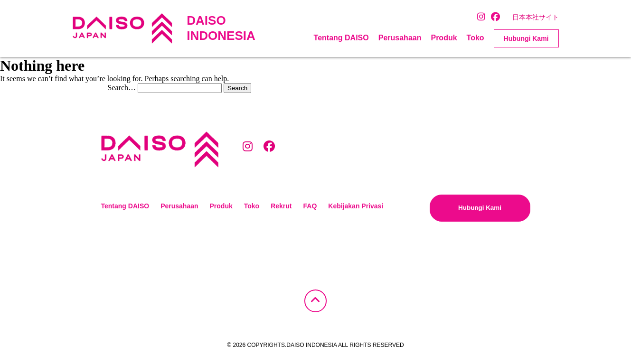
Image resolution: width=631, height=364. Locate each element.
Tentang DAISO (341, 38)
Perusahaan (400, 38)
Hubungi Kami (526, 38)
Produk (444, 38)
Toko (476, 38)
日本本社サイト (536, 17)
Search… (122, 88)
